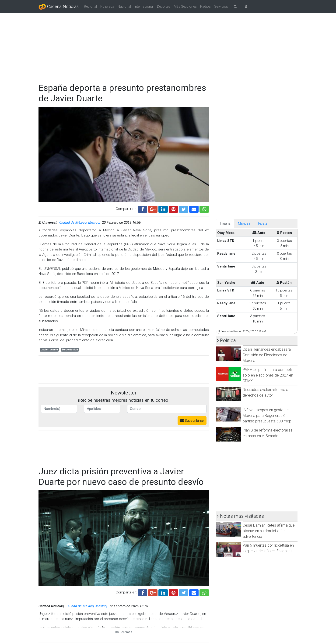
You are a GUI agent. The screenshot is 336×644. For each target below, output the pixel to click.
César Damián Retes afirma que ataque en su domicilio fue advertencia (269, 531)
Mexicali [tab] (244, 223)
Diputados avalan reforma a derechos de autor (265, 392)
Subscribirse (192, 421)
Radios (205, 7)
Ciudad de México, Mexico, (80, 223)
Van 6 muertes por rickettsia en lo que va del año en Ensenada (268, 548)
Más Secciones (185, 7)
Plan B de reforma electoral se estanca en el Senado (268, 433)
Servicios (221, 7)
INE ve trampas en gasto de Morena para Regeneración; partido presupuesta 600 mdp (267, 416)
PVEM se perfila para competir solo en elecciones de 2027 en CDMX (268, 375)
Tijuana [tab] (225, 223)
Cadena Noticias (59, 7)
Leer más (124, 632)
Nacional (124, 7)
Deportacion (70, 350)
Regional (90, 7)
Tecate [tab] (262, 223)
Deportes (164, 7)
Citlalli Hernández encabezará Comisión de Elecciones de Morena (267, 355)
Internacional (144, 7)
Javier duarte (49, 350)
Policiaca (107, 7)
